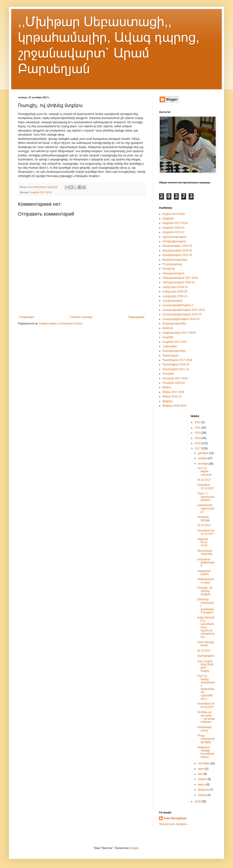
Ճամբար (168, 328)
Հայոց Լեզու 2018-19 (175, 287)
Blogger (134, 848)
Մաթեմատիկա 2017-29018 (179, 333)
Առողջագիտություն (174, 241)
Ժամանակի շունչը (204, 729)
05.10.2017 (204, 651)
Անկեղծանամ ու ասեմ (205, 581)
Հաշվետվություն (173, 301)
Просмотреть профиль (173, 824)
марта (202, 784)
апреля (203, 779)
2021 (198, 428)
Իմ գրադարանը (172, 264)
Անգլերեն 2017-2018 (175, 223)
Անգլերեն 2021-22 (174, 232)
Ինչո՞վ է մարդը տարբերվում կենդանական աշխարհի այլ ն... (206, 687)
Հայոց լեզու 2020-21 (175, 296)
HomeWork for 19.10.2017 (206, 532)
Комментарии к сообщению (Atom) (61, 324)
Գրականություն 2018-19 (177, 246)
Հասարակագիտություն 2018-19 (182, 314)
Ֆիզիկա (167, 401)
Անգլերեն (168, 219)
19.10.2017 (204, 525)
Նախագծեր (170, 346)
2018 (198, 443)
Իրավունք (169, 269)
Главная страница (81, 317)
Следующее (27, 317)
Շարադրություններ (174, 351)
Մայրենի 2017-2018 (41, 192)
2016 (198, 802)
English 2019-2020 (174, 214)
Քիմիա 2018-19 (172, 396)
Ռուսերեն (168, 374)
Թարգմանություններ (175, 260)
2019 (198, 438)
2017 (198, 448)
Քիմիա (167, 387)
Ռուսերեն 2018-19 (174, 383)
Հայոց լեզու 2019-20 (175, 291)
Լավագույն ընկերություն (206, 563)
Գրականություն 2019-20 (177, 251)
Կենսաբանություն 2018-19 (179, 282)
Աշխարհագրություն (174, 237)
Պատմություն (170, 356)
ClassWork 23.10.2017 (206, 487)
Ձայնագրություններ (174, 324)
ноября (203, 458)
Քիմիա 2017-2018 (173, 392)
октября (203, 464)
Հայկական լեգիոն (204, 572)
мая (201, 774)
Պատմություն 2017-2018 (177, 360)
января (203, 795)
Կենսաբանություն (173, 273)
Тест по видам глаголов (204, 471)
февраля (204, 790)
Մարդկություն (206, 656)
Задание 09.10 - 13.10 (203, 542)
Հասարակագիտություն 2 (178, 305)
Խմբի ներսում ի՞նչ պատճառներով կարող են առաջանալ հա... (206, 627)
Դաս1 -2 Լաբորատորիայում (206, 497)
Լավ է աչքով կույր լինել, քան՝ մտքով (205, 666)
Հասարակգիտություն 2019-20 (181, 319)
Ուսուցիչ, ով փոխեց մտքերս (205, 591)
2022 (198, 422)
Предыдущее (136, 317)
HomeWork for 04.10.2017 (206, 705)
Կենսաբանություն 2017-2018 (180, 278)
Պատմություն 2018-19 (176, 364)
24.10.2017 (204, 480)
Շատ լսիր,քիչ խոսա (206, 644)
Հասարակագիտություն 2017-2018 (183, 310)
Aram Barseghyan (175, 818)
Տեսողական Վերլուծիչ (205, 552)
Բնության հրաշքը (203, 519)
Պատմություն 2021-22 (176, 369)
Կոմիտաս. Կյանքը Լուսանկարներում (206, 752)
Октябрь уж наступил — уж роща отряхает (206, 717)
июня (201, 769)
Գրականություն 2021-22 (177, 255)
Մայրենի (168, 337)
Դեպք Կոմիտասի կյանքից (206, 739)
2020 (198, 433)
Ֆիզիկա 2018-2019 (174, 406)
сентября (204, 763)
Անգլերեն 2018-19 (174, 228)
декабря (203, 453)
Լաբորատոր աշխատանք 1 (206, 508)
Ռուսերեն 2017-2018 (175, 378)
